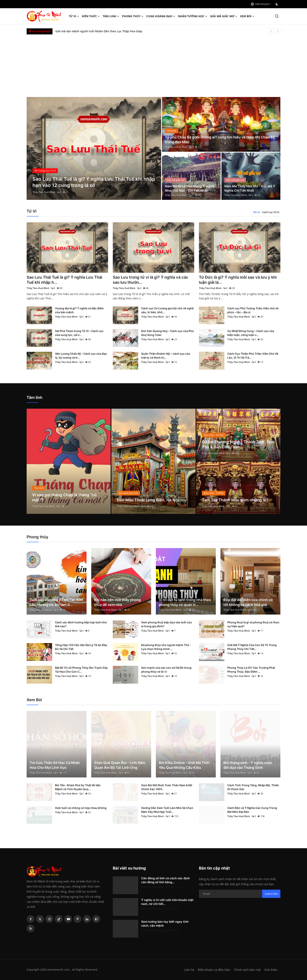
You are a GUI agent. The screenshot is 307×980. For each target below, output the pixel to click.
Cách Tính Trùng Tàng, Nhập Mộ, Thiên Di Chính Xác (253, 787)
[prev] (272, 31)
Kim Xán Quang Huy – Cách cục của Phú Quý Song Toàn (167, 333)
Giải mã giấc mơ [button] (224, 16)
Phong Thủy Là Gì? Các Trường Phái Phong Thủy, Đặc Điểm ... (251, 670)
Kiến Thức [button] (91, 16)
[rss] (31, 928)
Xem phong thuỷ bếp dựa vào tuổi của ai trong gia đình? (166, 624)
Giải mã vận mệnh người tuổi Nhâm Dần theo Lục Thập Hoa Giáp (99, 31)
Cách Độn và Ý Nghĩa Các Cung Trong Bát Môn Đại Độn (252, 810)
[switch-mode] (277, 4)
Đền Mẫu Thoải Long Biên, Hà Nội (148, 500)
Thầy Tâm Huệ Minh (44, 192)
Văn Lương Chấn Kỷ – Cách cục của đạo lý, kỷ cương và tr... (81, 356)
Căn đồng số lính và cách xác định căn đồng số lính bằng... (165, 880)
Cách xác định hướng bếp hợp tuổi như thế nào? (81, 624)
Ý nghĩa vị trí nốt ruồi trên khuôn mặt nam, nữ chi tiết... (167, 902)
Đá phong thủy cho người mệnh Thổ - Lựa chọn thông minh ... (166, 647)
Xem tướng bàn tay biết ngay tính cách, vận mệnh (165, 924)
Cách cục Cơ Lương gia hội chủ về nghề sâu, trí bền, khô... (167, 310)
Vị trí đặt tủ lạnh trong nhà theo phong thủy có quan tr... (185, 602)
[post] (94, 148)
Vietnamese (260, 4)
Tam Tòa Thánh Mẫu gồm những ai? (235, 500)
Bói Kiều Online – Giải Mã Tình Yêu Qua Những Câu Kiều (184, 765)
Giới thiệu (271, 970)
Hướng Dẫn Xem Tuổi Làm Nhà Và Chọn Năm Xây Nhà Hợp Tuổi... (167, 810)
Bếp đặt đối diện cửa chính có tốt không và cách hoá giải (248, 602)
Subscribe (271, 894)
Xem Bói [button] (247, 16)
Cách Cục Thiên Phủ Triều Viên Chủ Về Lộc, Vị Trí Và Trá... (253, 356)
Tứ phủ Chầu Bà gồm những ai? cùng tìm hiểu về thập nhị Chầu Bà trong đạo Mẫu (220, 140)
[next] (278, 31)
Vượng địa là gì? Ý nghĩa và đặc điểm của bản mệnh (79, 310)
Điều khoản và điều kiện (214, 970)
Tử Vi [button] (74, 16)
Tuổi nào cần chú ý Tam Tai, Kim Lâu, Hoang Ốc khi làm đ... (56, 602)
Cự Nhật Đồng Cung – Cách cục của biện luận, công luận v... (251, 333)
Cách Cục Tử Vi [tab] (271, 212)
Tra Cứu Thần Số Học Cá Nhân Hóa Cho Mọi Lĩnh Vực (55, 765)
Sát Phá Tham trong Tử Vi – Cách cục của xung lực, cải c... (79, 333)
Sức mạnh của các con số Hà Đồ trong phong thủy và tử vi (166, 670)
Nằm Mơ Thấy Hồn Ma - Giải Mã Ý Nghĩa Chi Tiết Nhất (250, 188)
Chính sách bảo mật (247, 970)
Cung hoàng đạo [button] (161, 16)
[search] (277, 16)
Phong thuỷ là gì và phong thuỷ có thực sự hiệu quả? (253, 624)
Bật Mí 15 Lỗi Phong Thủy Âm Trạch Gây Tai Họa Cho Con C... (81, 670)
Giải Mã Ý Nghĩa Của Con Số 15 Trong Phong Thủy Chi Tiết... (252, 647)
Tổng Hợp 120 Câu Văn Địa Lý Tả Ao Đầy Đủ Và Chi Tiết (81, 647)
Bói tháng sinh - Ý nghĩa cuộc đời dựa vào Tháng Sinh (248, 765)
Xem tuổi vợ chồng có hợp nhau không (81, 808)
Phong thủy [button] (133, 16)
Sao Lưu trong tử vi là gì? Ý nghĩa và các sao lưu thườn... (151, 280)
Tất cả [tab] (256, 212)
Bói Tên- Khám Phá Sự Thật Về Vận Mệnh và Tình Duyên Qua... (78, 787)
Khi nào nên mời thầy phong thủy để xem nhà (117, 602)
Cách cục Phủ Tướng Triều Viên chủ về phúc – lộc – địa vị (253, 310)
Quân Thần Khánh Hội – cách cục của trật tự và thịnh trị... (166, 356)
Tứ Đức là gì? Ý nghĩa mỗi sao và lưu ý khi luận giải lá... (238, 280)
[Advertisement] (153, 64)
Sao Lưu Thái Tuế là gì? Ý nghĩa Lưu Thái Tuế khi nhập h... (64, 280)
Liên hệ (189, 970)
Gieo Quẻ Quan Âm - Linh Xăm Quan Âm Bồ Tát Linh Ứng (120, 765)
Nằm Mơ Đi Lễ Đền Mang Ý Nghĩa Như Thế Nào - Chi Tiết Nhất (190, 188)
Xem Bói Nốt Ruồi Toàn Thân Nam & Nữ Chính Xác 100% (167, 787)
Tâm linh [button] (111, 16)
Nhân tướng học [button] (193, 16)
